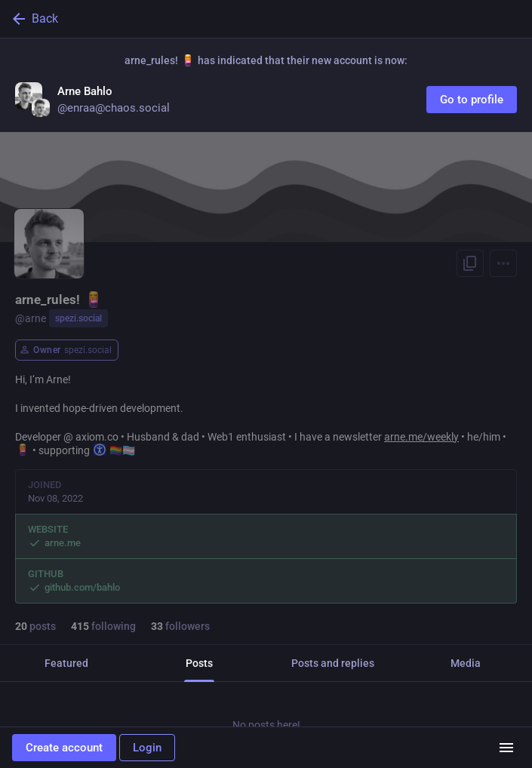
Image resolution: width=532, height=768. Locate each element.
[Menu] (503, 263)
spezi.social (78, 318)
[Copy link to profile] (470, 263)
